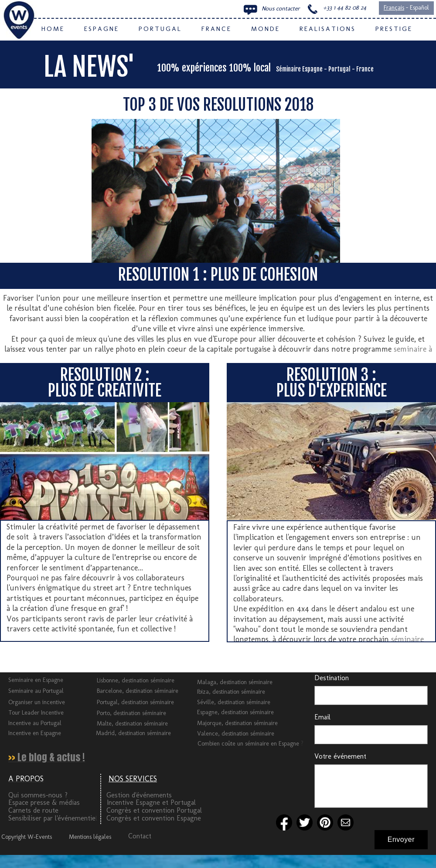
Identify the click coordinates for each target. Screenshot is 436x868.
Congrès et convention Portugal (154, 810)
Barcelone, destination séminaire (138, 691)
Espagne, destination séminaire (235, 712)
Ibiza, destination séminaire (231, 692)
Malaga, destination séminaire (235, 682)
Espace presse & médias (44, 802)
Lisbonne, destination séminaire (136, 680)
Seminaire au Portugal (36, 691)
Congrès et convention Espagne (154, 818)
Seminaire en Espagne (36, 680)
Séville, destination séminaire (234, 702)
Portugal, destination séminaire (135, 702)
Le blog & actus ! (51, 757)
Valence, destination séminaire (236, 734)
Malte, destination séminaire (132, 724)
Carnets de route (33, 810)
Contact (140, 836)
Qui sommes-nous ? (38, 795)
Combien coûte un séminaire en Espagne (249, 744)
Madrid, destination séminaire (133, 733)
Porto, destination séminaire (131, 713)
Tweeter (14, 659)
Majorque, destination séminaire (237, 723)
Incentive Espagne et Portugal (151, 802)
